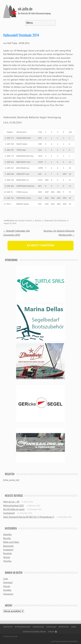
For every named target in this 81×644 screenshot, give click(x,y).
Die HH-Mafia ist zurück (14, 509)
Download (8, 582)
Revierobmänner (23, 627)
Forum (51, 632)
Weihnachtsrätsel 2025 (14, 506)
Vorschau (7, 561)
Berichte (38, 221)
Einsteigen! (8, 550)
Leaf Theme (56, 641)
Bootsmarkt (8, 546)
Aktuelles (7, 534)
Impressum (8, 594)
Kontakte (7, 590)
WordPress (74, 641)
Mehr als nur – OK (11, 502)
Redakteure (38, 627)
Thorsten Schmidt (25, 221)
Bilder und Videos (11, 542)
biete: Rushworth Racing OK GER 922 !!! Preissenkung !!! (29, 517)
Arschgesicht (9, 513)
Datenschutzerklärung (34, 632)
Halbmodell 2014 (51, 221)
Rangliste (7, 553)
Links (6, 579)
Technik (7, 557)
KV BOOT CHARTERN (40, 245)
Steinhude (62, 221)
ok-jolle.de (25, 9)
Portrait (7, 586)
